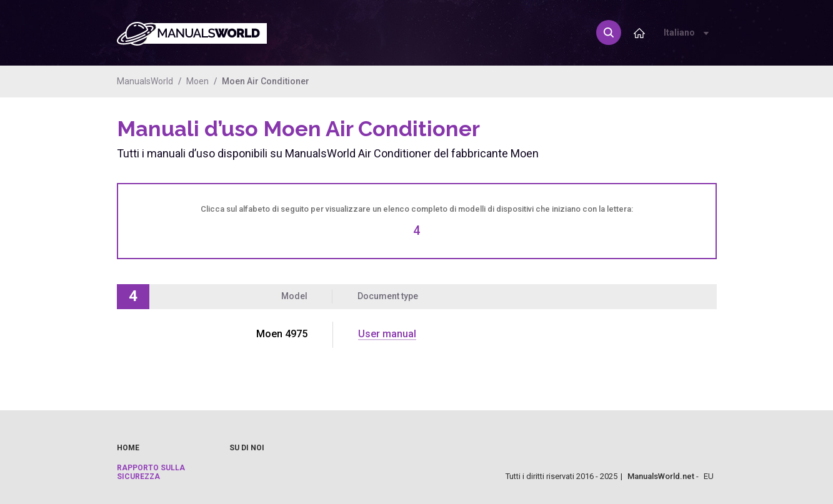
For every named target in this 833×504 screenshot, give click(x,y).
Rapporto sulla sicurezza (151, 472)
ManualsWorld (145, 81)
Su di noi (247, 448)
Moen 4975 (282, 334)
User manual (387, 334)
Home (128, 448)
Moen (197, 81)
